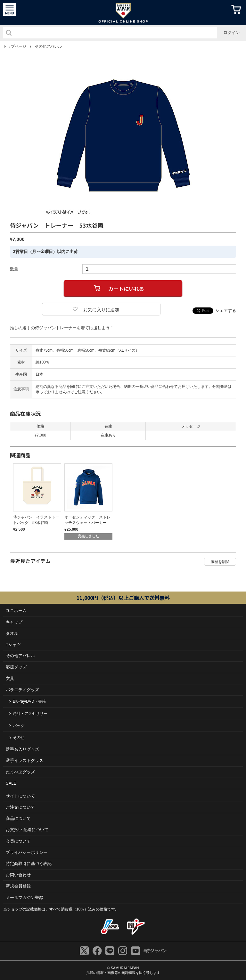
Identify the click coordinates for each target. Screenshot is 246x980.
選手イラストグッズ (25, 760)
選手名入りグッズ (22, 749)
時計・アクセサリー (30, 714)
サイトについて (20, 796)
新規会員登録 (18, 886)
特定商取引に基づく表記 (29, 864)
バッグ (19, 726)
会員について (18, 841)
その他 (19, 738)
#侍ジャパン (155, 951)
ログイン (232, 33)
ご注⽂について (20, 807)
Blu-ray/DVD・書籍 (29, 701)
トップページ (15, 46)
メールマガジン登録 (25, 898)
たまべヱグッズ (20, 772)
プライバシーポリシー (27, 852)
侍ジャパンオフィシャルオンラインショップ (123, 12)
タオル (12, 633)
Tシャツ (13, 645)
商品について (18, 818)
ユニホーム (16, 611)
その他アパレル (48, 46)
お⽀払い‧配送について (27, 830)
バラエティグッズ (22, 690)
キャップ (14, 622)
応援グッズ (16, 667)
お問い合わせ (18, 875)
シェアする (226, 310)
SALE (11, 783)
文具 (10, 678)
